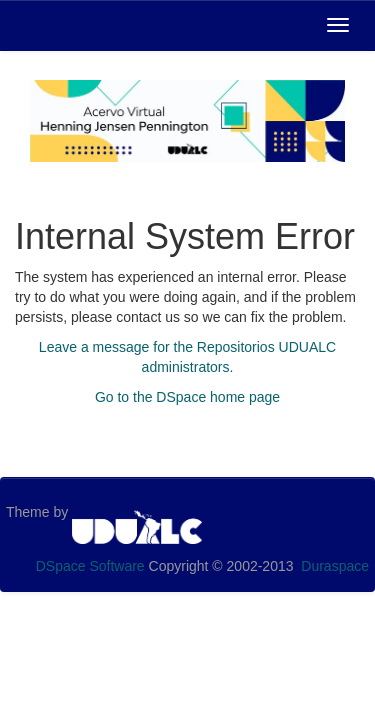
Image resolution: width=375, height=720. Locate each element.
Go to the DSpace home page (187, 397)
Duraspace (335, 566)
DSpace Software (90, 566)
